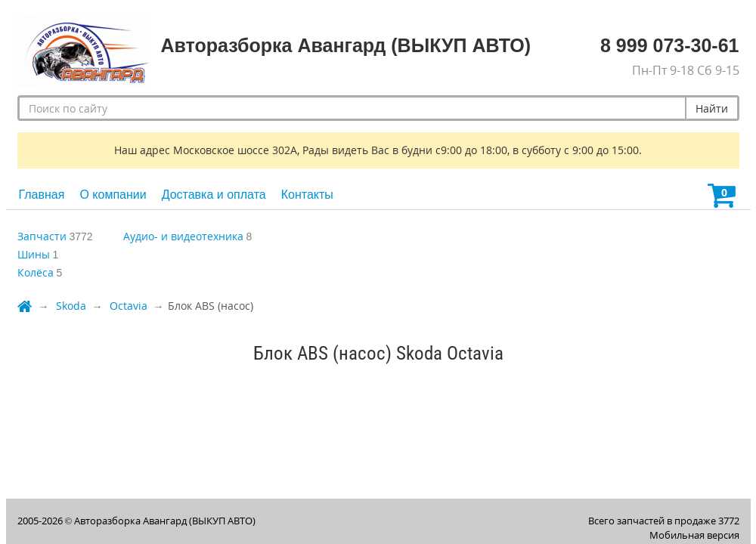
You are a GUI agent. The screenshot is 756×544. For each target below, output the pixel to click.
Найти (712, 108)
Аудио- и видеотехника (183, 236)
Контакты (307, 195)
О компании (113, 195)
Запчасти (42, 236)
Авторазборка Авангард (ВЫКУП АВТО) (165, 521)
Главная (42, 195)
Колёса (36, 272)
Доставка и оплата (214, 195)
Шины (34, 254)
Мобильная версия (694, 535)
